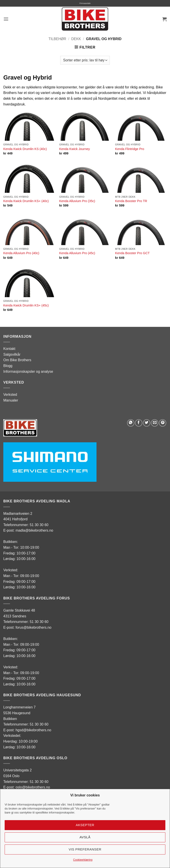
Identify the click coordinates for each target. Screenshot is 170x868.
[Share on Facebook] (139, 423)
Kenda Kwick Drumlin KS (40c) (25, 149)
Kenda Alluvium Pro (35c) (77, 201)
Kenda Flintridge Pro (130, 149)
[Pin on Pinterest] (163, 423)
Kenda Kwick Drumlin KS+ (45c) (26, 305)
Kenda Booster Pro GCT (132, 253)
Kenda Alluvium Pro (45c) (77, 253)
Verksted (10, 395)
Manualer (11, 400)
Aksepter (85, 825)
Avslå (85, 837)
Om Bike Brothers (17, 360)
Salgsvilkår (12, 354)
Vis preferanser (85, 849)
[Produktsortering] (85, 60)
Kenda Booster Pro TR (131, 201)
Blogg (8, 366)
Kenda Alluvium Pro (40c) (21, 253)
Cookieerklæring (83, 860)
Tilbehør (57, 39)
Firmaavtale (85, 3)
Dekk (76, 39)
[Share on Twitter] (147, 423)
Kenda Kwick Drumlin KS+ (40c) (26, 201)
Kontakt (9, 349)
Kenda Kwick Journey (74, 149)
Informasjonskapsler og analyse (28, 372)
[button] (6, 19)
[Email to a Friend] (155, 423)
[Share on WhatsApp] (131, 423)
